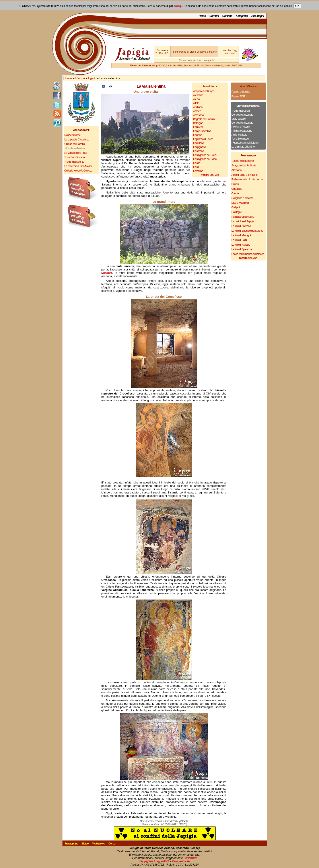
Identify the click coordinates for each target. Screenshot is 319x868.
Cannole (198, 135)
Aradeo (197, 111)
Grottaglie (237, 212)
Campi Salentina (202, 131)
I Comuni (80, 78)
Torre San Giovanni (75, 157)
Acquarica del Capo (204, 91)
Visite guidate (239, 119)
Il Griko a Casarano (242, 131)
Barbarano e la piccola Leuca (247, 179)
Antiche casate (239, 135)
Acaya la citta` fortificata (244, 165)
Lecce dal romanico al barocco (248, 254)
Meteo (85, 843)
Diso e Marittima (240, 203)
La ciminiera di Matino (243, 147)
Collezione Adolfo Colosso (78, 171)
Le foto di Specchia (242, 249)
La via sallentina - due (76, 153)
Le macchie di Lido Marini (78, 166)
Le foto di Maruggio (242, 235)
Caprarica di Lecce (203, 139)
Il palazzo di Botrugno (243, 217)
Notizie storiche (73, 135)
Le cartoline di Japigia (243, 221)
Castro (197, 163)
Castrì (196, 167)
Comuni (214, 16)
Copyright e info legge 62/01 (154, 861)
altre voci (210, 175)
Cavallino (198, 171)
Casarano (198, 151)
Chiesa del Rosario (75, 144)
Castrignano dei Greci (205, 155)
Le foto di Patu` (239, 240)
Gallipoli (236, 207)
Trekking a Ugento (74, 162)
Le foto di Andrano (241, 226)
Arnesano (198, 115)
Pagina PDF (238, 96)
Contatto (227, 16)
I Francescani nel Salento (245, 143)
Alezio (196, 99)
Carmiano (198, 143)
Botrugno (198, 123)
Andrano (198, 107)
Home (202, 16)
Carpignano (199, 147)
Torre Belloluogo (240, 139)
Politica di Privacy (241, 127)
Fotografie (242, 16)
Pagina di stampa (241, 92)
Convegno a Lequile (242, 115)
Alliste (196, 103)
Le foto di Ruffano (241, 245)
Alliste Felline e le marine (245, 175)
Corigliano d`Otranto (242, 198)
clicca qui (178, 6)
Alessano (198, 95)
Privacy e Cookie (181, 861)
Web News (99, 843)
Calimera (198, 127)
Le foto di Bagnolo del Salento (247, 231)
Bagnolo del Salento (204, 119)
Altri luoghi (258, 16)
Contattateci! (190, 858)
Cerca (112, 843)
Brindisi (235, 184)
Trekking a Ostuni (241, 111)
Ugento (92, 78)
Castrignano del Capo (205, 159)
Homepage (72, 843)
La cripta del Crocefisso (77, 139)
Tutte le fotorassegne (243, 161)
